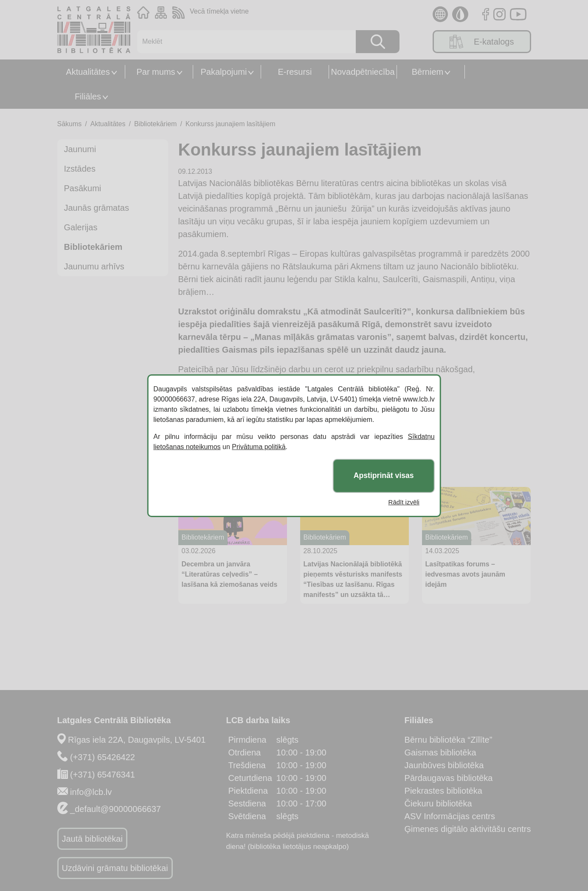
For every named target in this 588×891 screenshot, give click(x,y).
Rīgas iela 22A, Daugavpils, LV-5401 (137, 740)
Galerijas (81, 227)
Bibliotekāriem (155, 124)
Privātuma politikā (259, 447)
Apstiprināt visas (384, 475)
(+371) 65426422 (103, 757)
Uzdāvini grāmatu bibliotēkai (115, 868)
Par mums (156, 72)
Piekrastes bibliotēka (443, 791)
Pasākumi (83, 188)
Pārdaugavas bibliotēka (449, 778)
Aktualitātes (88, 72)
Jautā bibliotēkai (92, 839)
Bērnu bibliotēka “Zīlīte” (449, 740)
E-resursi (295, 72)
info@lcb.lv (91, 792)
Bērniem (428, 72)
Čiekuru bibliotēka (438, 803)
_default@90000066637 (115, 809)
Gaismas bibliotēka (440, 752)
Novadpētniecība (363, 72)
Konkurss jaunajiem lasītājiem (231, 124)
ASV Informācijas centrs (450, 816)
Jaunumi (80, 149)
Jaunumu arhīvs (94, 266)
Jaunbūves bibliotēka (444, 765)
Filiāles (88, 96)
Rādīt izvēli (404, 502)
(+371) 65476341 (103, 775)
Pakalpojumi (224, 72)
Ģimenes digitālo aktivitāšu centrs (468, 829)
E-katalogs (482, 42)
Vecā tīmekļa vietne (219, 11)
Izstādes (80, 169)
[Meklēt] (242, 42)
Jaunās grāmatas (97, 208)
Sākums (70, 124)
